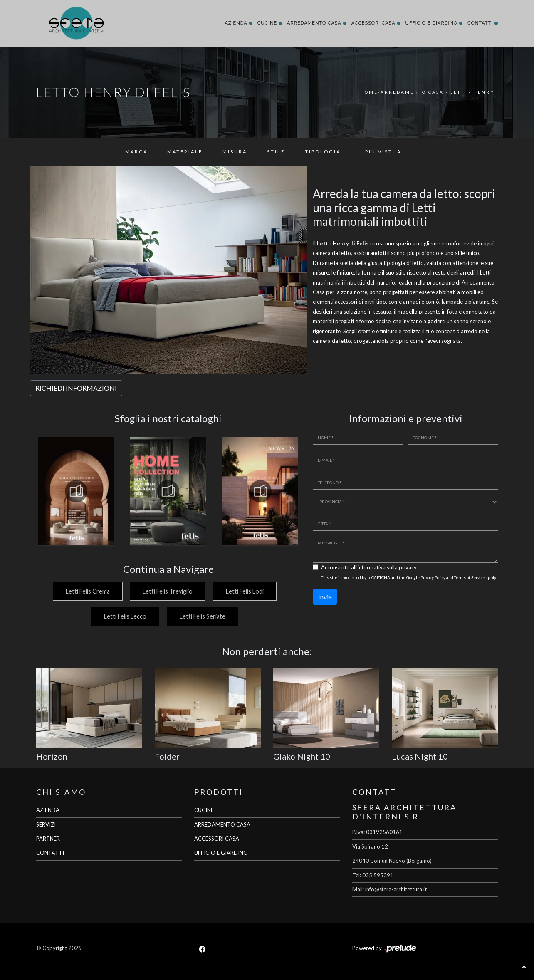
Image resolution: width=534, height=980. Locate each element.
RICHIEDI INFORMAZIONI (76, 388)
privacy (408, 567)
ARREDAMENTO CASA (222, 824)
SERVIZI (46, 824)
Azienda (236, 23)
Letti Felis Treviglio (167, 591)
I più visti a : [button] (383, 152)
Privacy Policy (433, 577)
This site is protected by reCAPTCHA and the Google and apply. (409, 577)
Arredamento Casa (314, 23)
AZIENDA (48, 810)
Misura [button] (235, 152)
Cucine (267, 23)
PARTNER (48, 839)
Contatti (480, 23)
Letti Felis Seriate (203, 616)
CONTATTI (50, 853)
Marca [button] (136, 152)
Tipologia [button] (323, 152)
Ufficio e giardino (431, 23)
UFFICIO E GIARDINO (221, 853)
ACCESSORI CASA (217, 839)
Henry (484, 92)
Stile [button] (276, 152)
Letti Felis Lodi (245, 591)
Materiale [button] (185, 152)
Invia (325, 597)
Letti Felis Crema (86, 591)
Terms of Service (470, 577)
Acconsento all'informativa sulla (369, 567)
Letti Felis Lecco (124, 616)
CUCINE (204, 810)
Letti (459, 92)
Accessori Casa (373, 23)
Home (369, 92)
